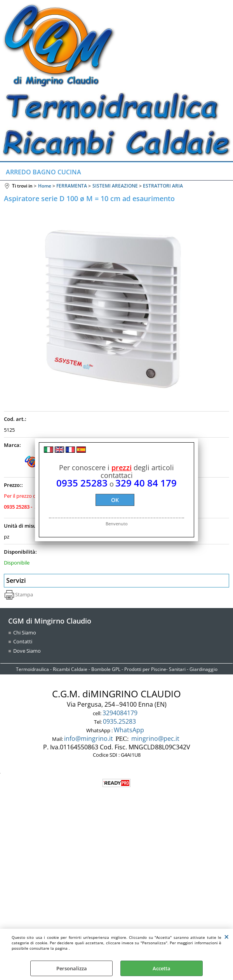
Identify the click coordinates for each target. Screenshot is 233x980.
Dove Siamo (27, 651)
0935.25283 (120, 721)
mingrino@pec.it (155, 738)
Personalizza (72, 968)
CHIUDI (227, 937)
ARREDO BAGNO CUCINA (43, 172)
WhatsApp (130, 730)
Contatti (23, 641)
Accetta (162, 968)
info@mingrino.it (89, 738)
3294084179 (121, 713)
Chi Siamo (25, 632)
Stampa (24, 594)
